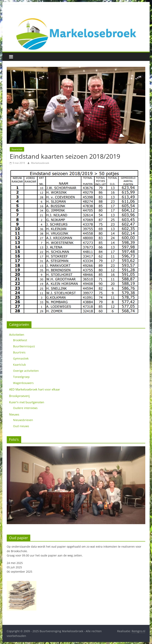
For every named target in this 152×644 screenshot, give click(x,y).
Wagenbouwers (23, 383)
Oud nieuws (21, 426)
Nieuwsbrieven (23, 420)
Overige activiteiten (26, 371)
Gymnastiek (21, 358)
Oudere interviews (25, 408)
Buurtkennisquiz (24, 346)
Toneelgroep (21, 377)
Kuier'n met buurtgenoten (27, 402)
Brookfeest (20, 340)
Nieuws (14, 414)
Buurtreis (19, 352)
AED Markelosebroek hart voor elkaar (35, 389)
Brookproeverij (19, 396)
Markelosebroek (40, 163)
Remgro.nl (138, 631)
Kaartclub (17, 149)
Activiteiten (17, 335)
